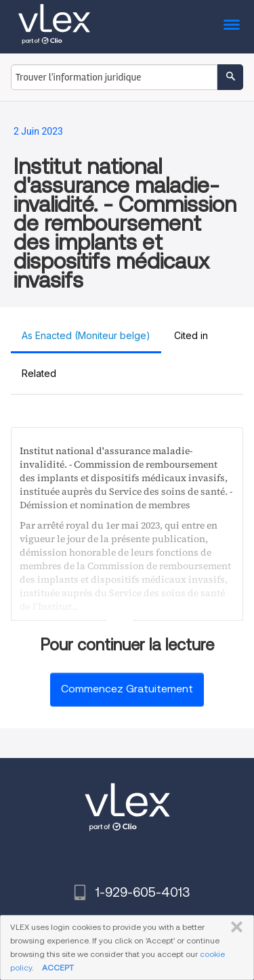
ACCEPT (58, 967)
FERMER (234, 927)
